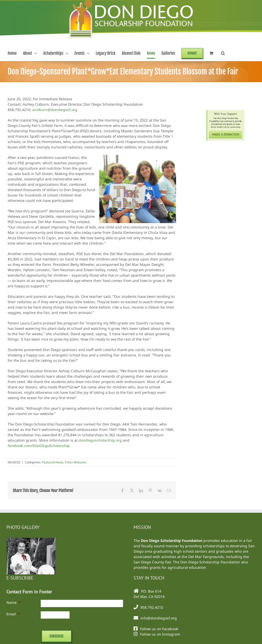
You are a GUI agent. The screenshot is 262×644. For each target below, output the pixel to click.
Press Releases (76, 462)
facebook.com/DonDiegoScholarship (39, 446)
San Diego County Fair (152, 562)
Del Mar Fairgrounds (206, 557)
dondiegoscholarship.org (100, 440)
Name (14, 602)
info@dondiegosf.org (159, 618)
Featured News (53, 462)
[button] (223, 53)
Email (13, 614)
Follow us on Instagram (160, 634)
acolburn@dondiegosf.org (55, 110)
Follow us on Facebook (159, 629)
